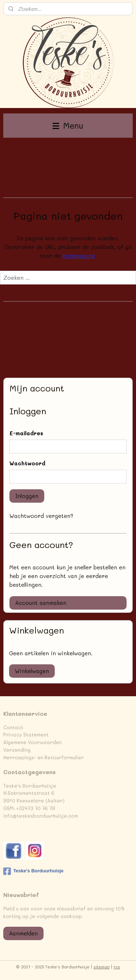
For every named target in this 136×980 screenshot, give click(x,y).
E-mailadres (26, 433)
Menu (68, 125)
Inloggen (27, 496)
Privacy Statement (26, 734)
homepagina (79, 256)
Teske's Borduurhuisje (33, 871)
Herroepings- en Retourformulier (44, 757)
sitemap (102, 967)
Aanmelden (23, 933)
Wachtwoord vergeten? (41, 516)
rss (117, 967)
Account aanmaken (41, 603)
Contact (13, 727)
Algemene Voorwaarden (32, 742)
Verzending (17, 750)
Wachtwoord (27, 463)
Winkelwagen (32, 671)
